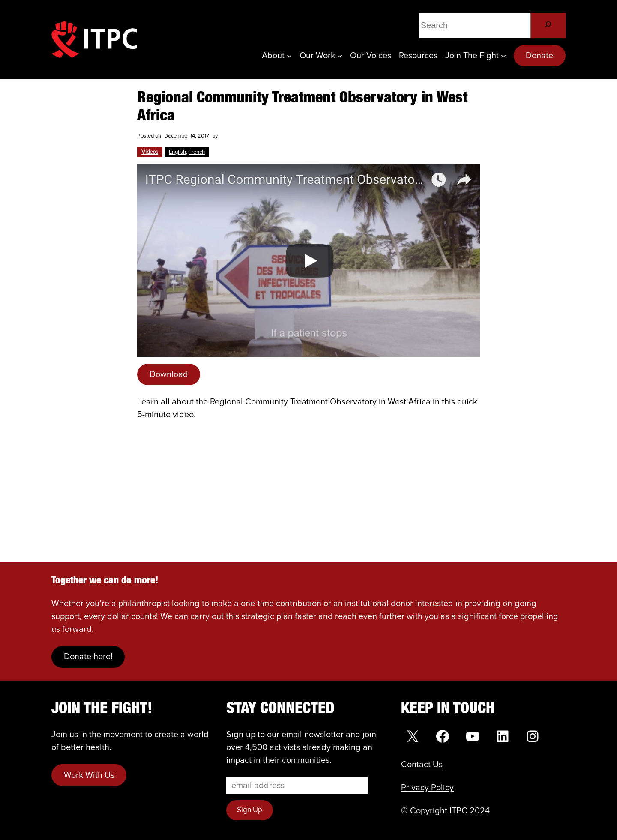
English (177, 152)
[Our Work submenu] (340, 56)
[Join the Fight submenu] (503, 56)
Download (169, 374)
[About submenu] (289, 56)
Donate (539, 56)
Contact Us (422, 765)
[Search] (548, 25)
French (197, 152)
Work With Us (89, 775)
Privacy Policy (427, 788)
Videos (150, 152)
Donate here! (88, 657)
